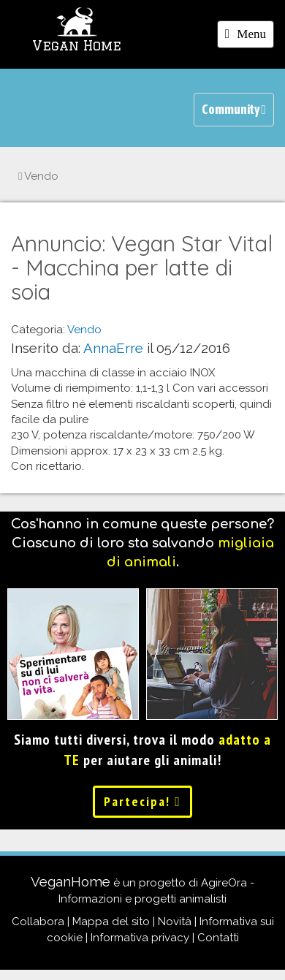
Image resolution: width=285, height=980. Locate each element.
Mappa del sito (111, 922)
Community (234, 109)
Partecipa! (142, 801)
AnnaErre (113, 348)
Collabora (38, 922)
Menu (249, 37)
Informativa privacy (140, 938)
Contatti (218, 938)
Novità (175, 922)
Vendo (38, 176)
